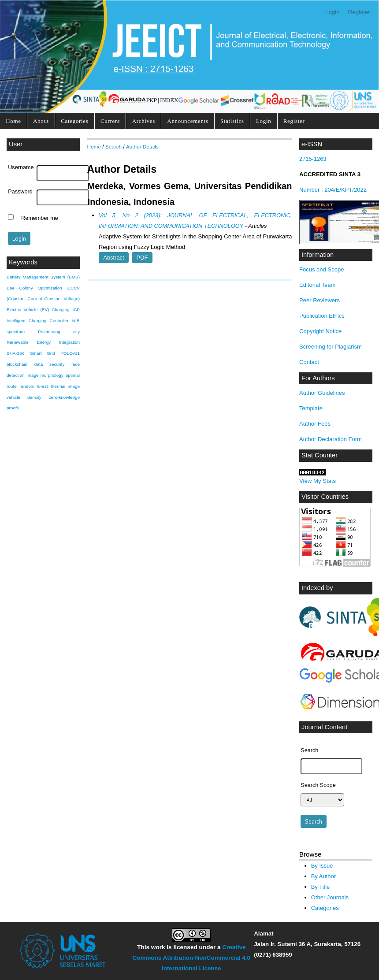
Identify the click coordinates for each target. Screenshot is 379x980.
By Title (321, 887)
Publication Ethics (322, 316)
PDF (142, 258)
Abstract (113, 258)
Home (13, 121)
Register (359, 12)
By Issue (322, 866)
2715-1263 (314, 159)
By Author (324, 876)
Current (110, 121)
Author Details (142, 147)
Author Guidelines (322, 393)
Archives (144, 121)
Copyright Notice (320, 331)
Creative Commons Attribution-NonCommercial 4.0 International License (192, 958)
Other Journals (330, 897)
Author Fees (315, 424)
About (41, 121)
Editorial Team (317, 285)
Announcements (188, 121)
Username (21, 167)
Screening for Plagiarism (331, 347)
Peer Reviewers (320, 300)
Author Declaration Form (331, 439)
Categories (74, 121)
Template (311, 408)
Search (113, 147)
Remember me (40, 218)
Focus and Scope (321, 269)
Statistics (232, 121)
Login (333, 12)
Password (20, 192)
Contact (309, 362)
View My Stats (318, 481)
